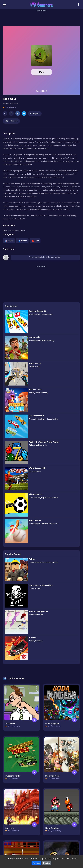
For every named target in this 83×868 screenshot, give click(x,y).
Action (9, 241)
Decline (47, 863)
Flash (35, 241)
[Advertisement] (41, 17)
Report (35, 114)
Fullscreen (11, 121)
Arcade (22, 241)
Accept (36, 863)
